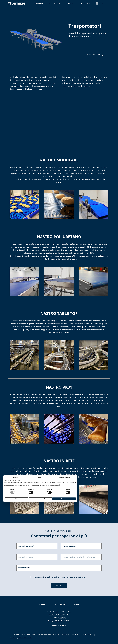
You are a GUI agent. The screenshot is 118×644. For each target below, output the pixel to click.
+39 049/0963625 (60, 618)
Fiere (75, 3)
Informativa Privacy (57, 577)
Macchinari (59, 3)
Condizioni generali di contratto (21, 638)
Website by (89, 635)
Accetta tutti (64, 500)
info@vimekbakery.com (59, 621)
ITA (106, 3)
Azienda (44, 3)
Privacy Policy (59, 625)
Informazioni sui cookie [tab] (65, 478)
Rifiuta (16, 500)
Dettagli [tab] (40, 478)
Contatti (91, 3)
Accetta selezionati (40, 500)
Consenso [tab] (16, 478)
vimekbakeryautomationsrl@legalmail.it (55, 635)
